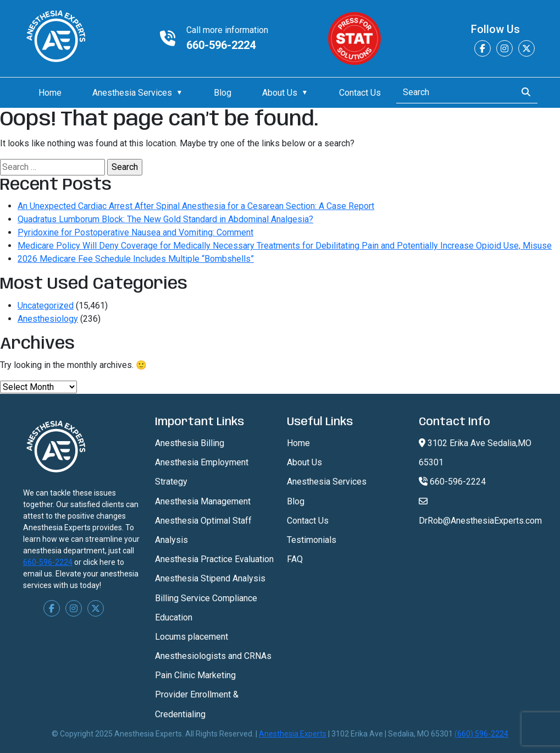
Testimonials (312, 540)
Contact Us (360, 93)
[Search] (453, 92)
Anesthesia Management (203, 501)
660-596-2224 (221, 45)
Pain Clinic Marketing (195, 675)
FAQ (295, 559)
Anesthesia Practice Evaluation (214, 559)
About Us (280, 93)
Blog (223, 93)
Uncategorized (46, 306)
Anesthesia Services (132, 93)
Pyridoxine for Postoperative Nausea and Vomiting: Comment (135, 232)
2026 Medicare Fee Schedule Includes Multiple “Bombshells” (136, 259)
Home (50, 93)
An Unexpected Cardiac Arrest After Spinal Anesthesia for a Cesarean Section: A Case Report (196, 206)
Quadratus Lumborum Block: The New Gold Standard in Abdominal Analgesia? (165, 219)
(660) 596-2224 (481, 734)
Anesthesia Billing (190, 443)
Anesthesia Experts (293, 734)
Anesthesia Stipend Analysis (210, 578)
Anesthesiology (48, 319)
